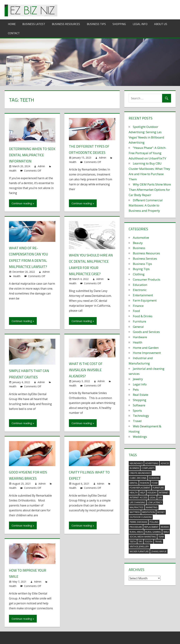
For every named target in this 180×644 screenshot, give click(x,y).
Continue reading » (23, 203)
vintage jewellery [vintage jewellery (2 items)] (139, 547)
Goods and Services (146, 332)
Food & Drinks (143, 316)
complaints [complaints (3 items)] (148, 468)
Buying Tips (141, 269)
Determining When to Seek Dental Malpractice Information (31, 155)
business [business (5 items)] (134, 468)
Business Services (145, 258)
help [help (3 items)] (143, 493)
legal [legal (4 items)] (153, 498)
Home (12, 24)
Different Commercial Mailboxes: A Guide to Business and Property (146, 205)
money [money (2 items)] (161, 512)
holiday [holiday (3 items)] (152, 493)
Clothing (139, 274)
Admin (41, 166)
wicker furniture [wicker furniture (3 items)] (139, 551)
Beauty (138, 243)
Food (136, 311)
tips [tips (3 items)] (140, 542)
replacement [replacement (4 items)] (151, 527)
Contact (14, 33)
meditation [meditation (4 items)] (149, 512)
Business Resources (66, 24)
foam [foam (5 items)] (155, 483)
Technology (141, 416)
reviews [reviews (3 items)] (165, 527)
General (138, 327)
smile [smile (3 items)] (166, 532)
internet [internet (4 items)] (164, 493)
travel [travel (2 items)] (158, 542)
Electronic (140, 290)
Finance (138, 306)
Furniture (139, 321)
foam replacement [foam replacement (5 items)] (140, 488)
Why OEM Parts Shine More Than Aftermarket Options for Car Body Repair (150, 190)
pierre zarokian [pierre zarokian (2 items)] (138, 522)
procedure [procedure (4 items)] (136, 527)
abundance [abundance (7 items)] (136, 463)
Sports (137, 411)
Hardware (140, 337)
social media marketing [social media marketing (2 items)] (143, 537)
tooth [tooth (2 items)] (149, 542)
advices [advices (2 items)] (165, 463)
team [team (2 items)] (161, 537)
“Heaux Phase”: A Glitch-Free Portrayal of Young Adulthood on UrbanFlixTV (147, 153)
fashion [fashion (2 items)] (145, 483)
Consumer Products (147, 279)
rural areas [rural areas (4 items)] (136, 532)
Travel (137, 421)
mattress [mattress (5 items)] (135, 512)
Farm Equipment (145, 300)
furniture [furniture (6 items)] (158, 488)
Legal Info (140, 24)
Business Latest (34, 24)
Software (139, 405)
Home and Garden (146, 348)
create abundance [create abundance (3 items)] (140, 473)
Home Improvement (147, 353)
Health (13, 170)
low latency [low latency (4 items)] (155, 502)
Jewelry (138, 379)
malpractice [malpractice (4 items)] (137, 507)
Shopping (119, 24)
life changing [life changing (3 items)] (137, 502)
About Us (161, 24)
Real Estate (141, 395)
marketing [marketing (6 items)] (152, 507)
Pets (136, 390)
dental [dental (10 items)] (134, 483)
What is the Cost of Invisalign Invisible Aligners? (86, 369)
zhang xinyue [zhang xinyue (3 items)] (159, 551)
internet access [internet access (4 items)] (138, 498)
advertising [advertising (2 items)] (152, 463)
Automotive (141, 238)
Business (139, 248)
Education (140, 285)
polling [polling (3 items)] (154, 522)
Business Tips (96, 24)
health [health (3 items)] (134, 493)
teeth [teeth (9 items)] (133, 542)
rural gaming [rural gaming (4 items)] (153, 532)
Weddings (140, 437)
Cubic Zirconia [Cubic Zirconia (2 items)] (138, 478)
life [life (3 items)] (160, 498)
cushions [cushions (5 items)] (154, 478)
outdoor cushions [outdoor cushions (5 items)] (141, 517)
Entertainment (143, 295)
